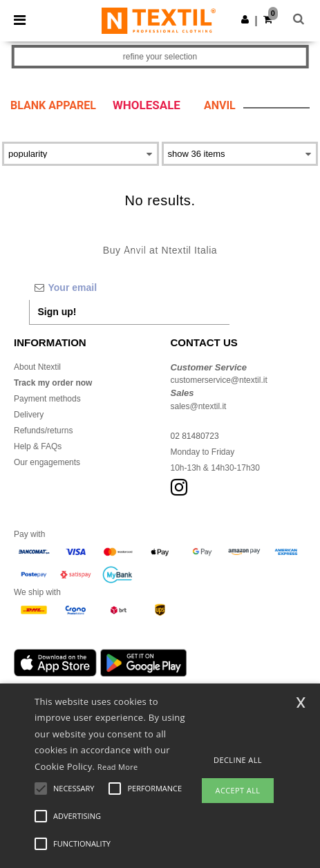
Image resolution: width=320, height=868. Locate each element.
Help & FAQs (38, 446)
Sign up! (57, 312)
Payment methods (47, 399)
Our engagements (47, 462)
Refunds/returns (43, 431)
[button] (245, 19)
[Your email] (129, 287)
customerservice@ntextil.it (219, 380)
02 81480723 (195, 436)
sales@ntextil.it (199, 406)
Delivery (29, 415)
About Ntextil (37, 367)
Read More (118, 767)
